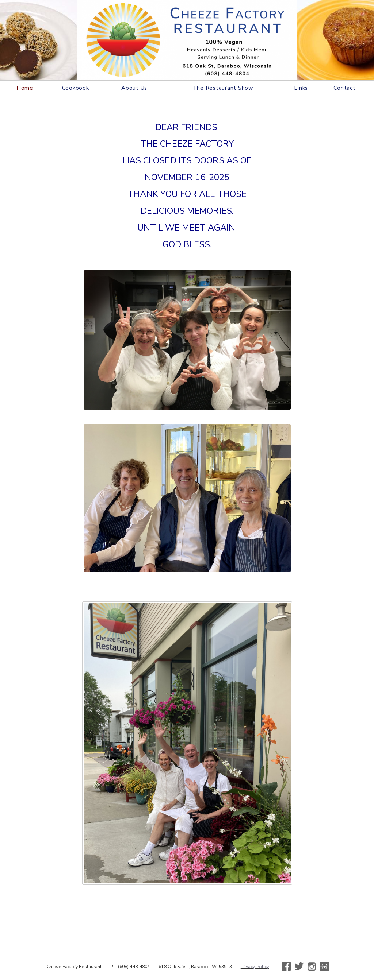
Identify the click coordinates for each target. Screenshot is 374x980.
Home (25, 88)
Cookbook (76, 88)
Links (301, 88)
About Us (134, 88)
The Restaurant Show (223, 88)
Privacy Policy (255, 967)
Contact (344, 88)
